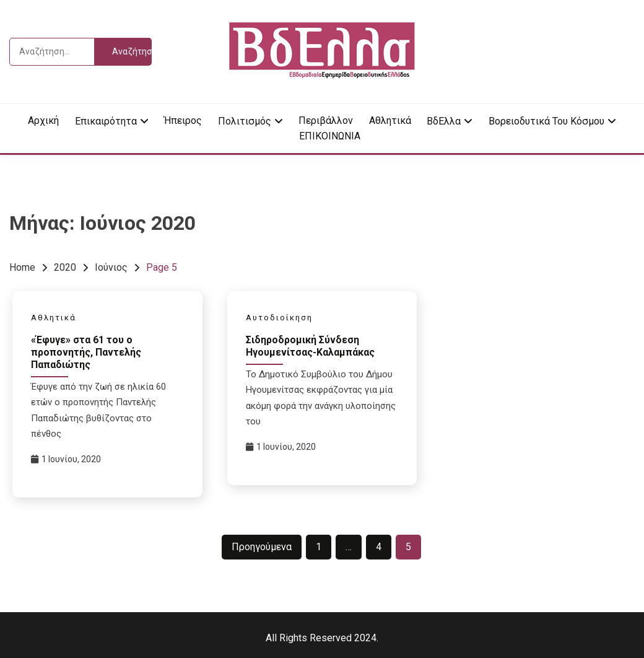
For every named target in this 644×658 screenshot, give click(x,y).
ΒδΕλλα (444, 121)
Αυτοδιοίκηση (279, 318)
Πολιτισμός (245, 121)
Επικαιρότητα (106, 121)
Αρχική (43, 121)
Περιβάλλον (326, 121)
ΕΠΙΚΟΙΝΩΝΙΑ (330, 136)
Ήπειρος (183, 121)
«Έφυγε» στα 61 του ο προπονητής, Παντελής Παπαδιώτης (86, 352)
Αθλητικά (390, 121)
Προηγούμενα (262, 547)
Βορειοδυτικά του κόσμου (546, 121)
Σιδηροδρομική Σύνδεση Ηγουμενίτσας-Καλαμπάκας (310, 346)
